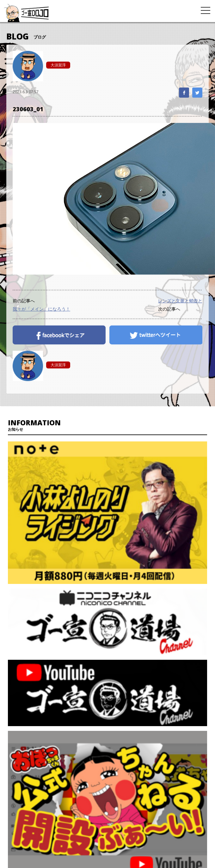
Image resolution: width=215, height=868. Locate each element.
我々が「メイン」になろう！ (41, 309)
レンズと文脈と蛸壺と (180, 301)
